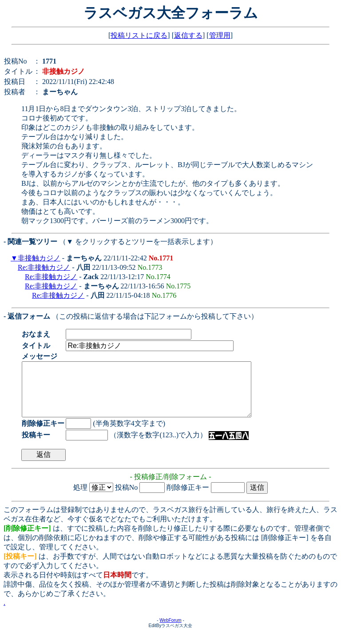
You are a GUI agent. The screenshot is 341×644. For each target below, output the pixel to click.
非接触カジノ (39, 258)
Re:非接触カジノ (44, 267)
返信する (188, 35)
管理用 (220, 35)
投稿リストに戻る (139, 35)
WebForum (170, 631)
